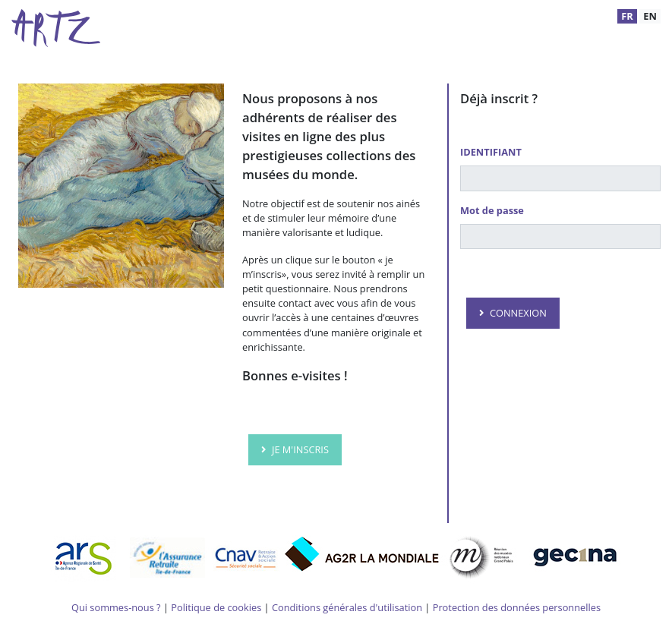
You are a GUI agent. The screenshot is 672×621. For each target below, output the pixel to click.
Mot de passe (492, 210)
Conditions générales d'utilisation (347, 607)
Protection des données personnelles (517, 607)
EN (650, 16)
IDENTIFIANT (491, 152)
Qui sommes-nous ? (116, 607)
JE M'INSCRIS (300, 449)
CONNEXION (518, 313)
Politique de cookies (216, 607)
